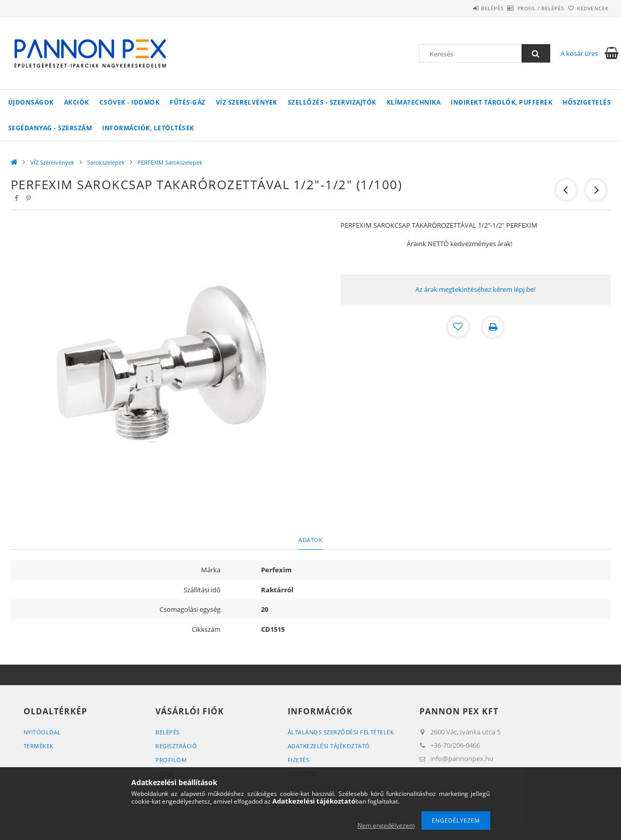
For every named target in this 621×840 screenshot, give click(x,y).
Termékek (39, 746)
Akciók (77, 102)
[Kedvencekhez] (458, 327)
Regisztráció (176, 746)
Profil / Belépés (524, 8)
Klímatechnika (414, 102)
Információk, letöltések (148, 128)
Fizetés (299, 760)
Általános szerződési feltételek (341, 732)
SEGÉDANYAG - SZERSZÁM (50, 128)
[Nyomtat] (493, 327)
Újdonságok (31, 102)
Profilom (171, 760)
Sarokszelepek (106, 162)
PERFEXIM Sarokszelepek (170, 162)
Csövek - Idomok (130, 102)
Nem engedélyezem (386, 825)
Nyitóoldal (42, 732)
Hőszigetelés (587, 102)
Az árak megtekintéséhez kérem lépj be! (475, 289)
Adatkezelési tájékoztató (329, 746)
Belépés (464, 8)
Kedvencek (587, 8)
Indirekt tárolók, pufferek (502, 102)
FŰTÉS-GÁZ (188, 102)
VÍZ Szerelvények (247, 102)
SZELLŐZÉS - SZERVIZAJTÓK (332, 102)
